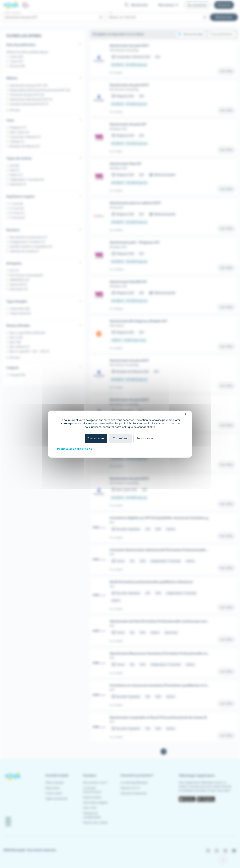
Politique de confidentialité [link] (75, 449)
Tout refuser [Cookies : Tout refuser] (120, 438)
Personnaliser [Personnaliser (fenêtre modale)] (145, 438)
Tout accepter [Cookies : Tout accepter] (96, 438)
